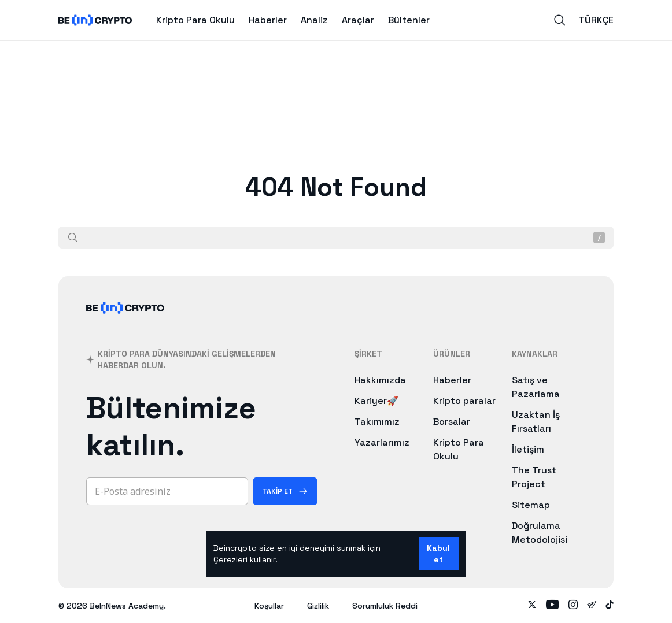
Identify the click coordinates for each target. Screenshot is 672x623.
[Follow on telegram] (592, 606)
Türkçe (596, 20)
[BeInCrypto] (125, 323)
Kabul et (438, 554)
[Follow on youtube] (553, 606)
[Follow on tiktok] (610, 606)
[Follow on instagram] (573, 606)
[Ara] (73, 238)
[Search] (560, 20)
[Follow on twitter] (532, 606)
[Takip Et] (285, 491)
